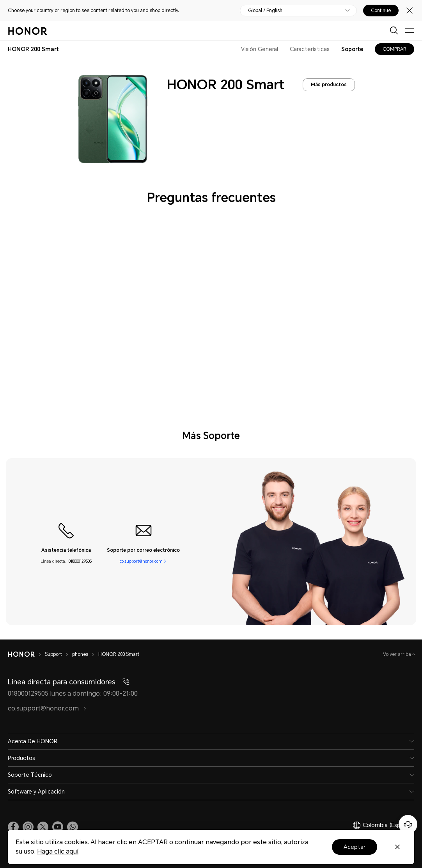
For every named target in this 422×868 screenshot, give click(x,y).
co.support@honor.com (141, 561)
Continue (381, 11)
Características (310, 49)
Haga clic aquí (58, 851)
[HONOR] (21, 654)
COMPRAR (395, 49)
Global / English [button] (265, 11)
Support (53, 654)
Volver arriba (398, 654)
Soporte (352, 49)
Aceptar (355, 847)
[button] (73, 827)
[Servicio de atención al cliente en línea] (408, 824)
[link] (13, 827)
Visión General (260, 49)
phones (80, 654)
